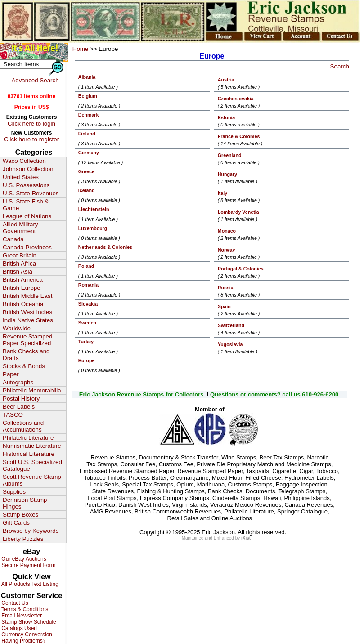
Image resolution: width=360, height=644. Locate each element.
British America (23, 280)
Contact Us (14, 603)
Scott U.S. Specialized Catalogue (32, 465)
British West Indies (27, 312)
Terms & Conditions (24, 609)
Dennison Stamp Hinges (25, 503)
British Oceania (23, 304)
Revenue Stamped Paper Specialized (27, 340)
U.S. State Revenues (31, 193)
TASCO (13, 415)
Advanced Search (35, 80)
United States (21, 177)
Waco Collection (24, 161)
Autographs (18, 382)
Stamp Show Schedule (28, 622)
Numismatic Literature (32, 446)
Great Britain (20, 255)
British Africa (19, 263)
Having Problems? (23, 641)
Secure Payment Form (28, 565)
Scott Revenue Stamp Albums (32, 480)
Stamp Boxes (20, 515)
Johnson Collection (28, 169)
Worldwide (17, 328)
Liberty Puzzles (23, 539)
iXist (246, 538)
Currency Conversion (26, 635)
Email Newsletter (21, 616)
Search (340, 66)
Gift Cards (16, 523)
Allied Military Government (20, 228)
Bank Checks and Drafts (26, 355)
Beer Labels (19, 407)
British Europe (22, 288)
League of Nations (27, 216)
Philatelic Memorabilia (32, 390)
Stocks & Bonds (24, 366)
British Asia (18, 272)
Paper (11, 374)
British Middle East (27, 296)
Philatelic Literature (28, 438)
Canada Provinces (27, 247)
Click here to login (31, 124)
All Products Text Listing (29, 584)
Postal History (21, 399)
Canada (13, 239)
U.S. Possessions (26, 185)
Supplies (14, 492)
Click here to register (31, 139)
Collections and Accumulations (23, 426)
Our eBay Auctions (23, 559)
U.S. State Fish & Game (26, 205)
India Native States (28, 320)
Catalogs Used (18, 628)
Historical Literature (29, 454)
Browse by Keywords (31, 531)
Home (81, 49)
